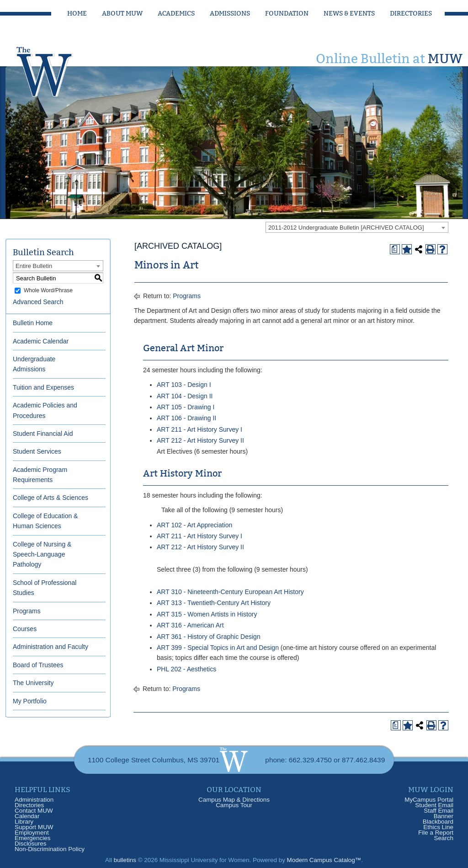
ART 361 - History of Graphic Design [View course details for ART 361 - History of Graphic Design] (209, 637)
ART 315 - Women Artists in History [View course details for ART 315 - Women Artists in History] (207, 614)
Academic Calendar (41, 341)
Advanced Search (38, 302)
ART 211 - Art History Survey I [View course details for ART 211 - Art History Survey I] (199, 429)
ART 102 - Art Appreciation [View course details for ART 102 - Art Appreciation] (194, 525)
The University (33, 683)
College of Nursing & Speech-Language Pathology (42, 555)
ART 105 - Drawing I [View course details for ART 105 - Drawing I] (186, 407)
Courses (25, 629)
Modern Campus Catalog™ (324, 860)
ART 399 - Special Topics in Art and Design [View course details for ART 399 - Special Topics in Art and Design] (218, 648)
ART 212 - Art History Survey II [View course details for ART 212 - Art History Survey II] (200, 440)
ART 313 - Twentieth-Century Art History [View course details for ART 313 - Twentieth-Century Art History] (214, 603)
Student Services (37, 451)
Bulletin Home (33, 323)
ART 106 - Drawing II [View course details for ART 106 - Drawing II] (186, 418)
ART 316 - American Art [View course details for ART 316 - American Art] (190, 625)
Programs (27, 611)
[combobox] (357, 227)
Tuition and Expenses (43, 387)
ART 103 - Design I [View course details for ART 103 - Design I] (184, 385)
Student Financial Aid (43, 434)
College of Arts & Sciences (51, 498)
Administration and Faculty (51, 647)
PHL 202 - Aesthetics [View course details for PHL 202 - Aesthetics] (186, 669)
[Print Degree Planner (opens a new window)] (395, 249)
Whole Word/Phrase (48, 290)
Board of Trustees (38, 665)
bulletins (125, 860)
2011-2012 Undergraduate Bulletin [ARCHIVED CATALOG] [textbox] (346, 228)
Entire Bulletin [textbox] (34, 266)
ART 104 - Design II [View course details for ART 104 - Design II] (185, 396)
